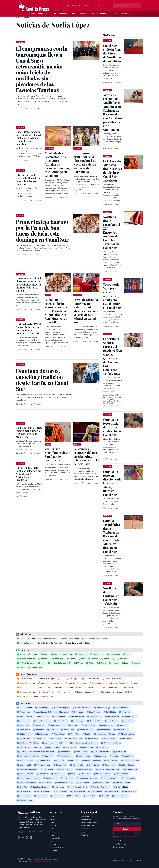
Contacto (85, 835)
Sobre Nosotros (87, 816)
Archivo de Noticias (57, 847)
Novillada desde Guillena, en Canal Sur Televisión (111, 596)
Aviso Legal (85, 832)
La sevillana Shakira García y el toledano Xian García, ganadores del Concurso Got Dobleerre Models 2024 (113, 356)
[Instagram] (27, 837)
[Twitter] (23, 837)
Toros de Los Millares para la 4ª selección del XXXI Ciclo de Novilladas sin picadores (28, 474)
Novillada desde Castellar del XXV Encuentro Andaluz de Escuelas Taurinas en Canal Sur (112, 232)
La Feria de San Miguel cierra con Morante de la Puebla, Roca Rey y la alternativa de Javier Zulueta (29, 285)
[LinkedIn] (31, 837)
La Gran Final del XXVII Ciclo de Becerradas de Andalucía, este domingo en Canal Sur (29, 329)
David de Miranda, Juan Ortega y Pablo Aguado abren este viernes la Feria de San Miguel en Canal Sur (86, 311)
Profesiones (126, 14)
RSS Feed (53, 850)
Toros (92, 14)
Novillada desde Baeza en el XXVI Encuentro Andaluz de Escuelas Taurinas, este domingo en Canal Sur (57, 164)
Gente (73, 14)
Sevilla (53, 14)
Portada (32, 14)
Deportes (82, 14)
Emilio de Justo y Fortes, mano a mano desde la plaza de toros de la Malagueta (29, 432)
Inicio (18, 18)
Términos (130, 860)
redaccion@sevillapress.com (42, 862)
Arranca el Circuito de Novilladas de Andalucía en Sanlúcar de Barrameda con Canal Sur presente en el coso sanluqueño (113, 112)
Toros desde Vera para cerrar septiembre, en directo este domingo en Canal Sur (112, 296)
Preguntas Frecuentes (121, 844)
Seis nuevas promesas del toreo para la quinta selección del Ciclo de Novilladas (86, 456)
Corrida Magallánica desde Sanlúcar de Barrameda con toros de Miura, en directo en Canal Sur (111, 536)
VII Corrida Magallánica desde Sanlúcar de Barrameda (57, 455)
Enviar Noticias (118, 847)
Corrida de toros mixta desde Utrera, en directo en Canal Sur (112, 427)
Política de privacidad (129, 836)
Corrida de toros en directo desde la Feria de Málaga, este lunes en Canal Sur (112, 483)
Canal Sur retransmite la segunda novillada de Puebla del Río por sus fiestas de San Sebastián (29, 138)
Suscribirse (127, 829)
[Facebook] (19, 837)
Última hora (43, 14)
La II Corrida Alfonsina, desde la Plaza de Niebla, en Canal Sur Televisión (113, 171)
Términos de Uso (88, 829)
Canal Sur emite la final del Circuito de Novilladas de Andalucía (112, 53)
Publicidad (117, 841)
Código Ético (86, 820)
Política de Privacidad (89, 823)
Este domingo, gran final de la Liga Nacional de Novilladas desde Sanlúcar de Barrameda (85, 162)
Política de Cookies (88, 826)
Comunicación (103, 14)
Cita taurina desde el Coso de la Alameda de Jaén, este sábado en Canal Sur (28, 179)
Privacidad (113, 860)
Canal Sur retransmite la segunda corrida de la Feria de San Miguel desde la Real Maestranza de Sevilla (56, 311)
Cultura (115, 14)
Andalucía (63, 14)
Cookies (121, 860)
